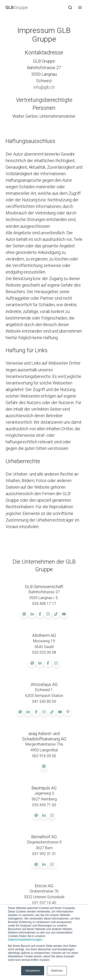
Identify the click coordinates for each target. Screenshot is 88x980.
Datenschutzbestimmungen (25, 940)
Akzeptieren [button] (33, 971)
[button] (70, 7)
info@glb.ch (44, 87)
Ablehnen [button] (57, 971)
